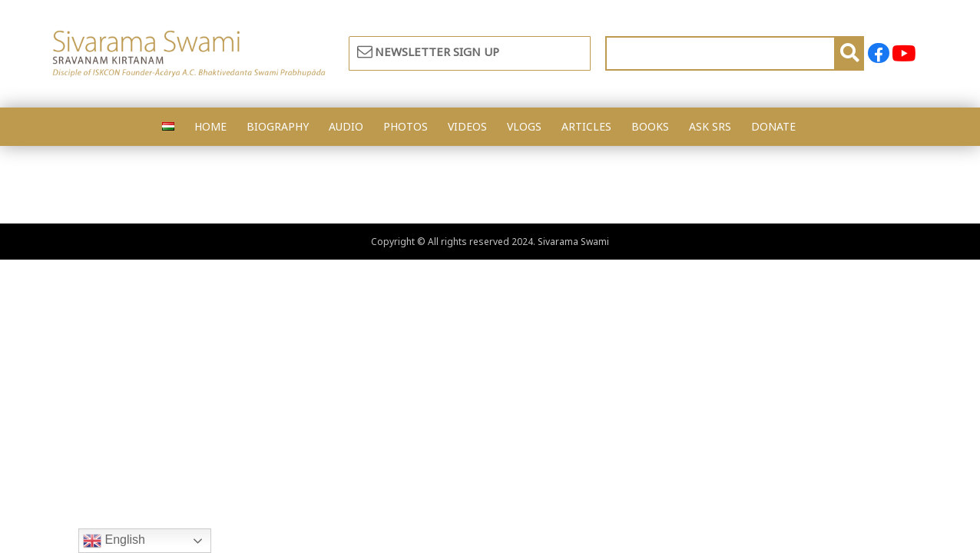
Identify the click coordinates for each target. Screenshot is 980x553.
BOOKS (650, 126)
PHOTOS (406, 126)
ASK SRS (710, 126)
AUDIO (346, 126)
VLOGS (524, 126)
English (114, 541)
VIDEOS (467, 126)
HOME (210, 126)
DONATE (773, 126)
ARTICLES (586, 126)
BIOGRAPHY (278, 126)
